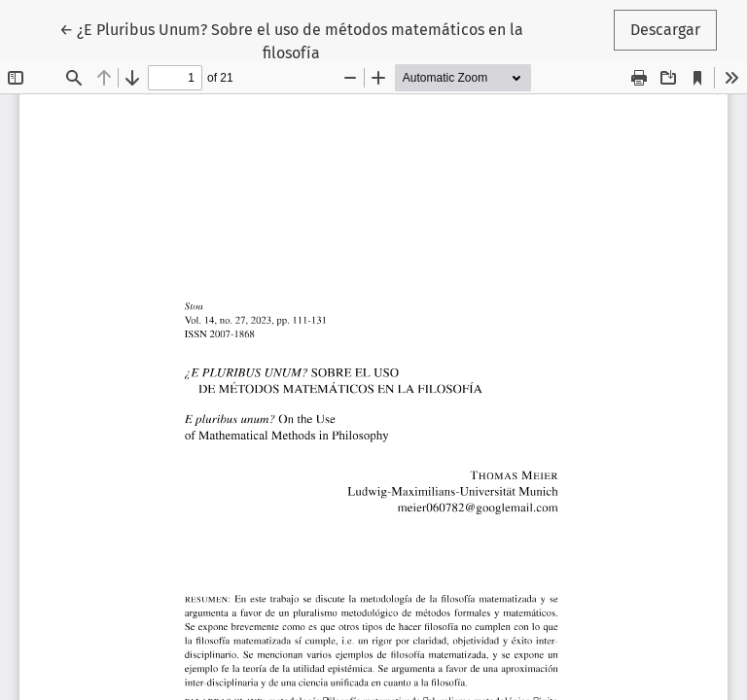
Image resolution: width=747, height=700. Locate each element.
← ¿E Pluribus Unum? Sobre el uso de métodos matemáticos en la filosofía (291, 40)
